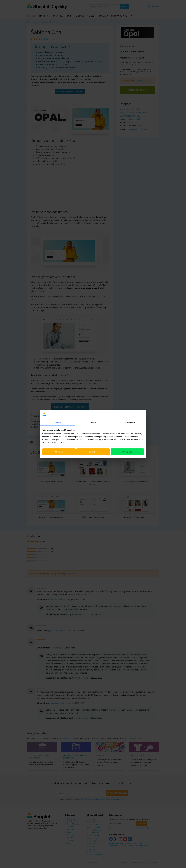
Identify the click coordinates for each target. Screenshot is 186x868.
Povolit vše (127, 452)
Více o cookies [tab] (129, 422)
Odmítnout (59, 452)
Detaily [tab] (93, 422)
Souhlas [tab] (57, 422)
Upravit (93, 452)
